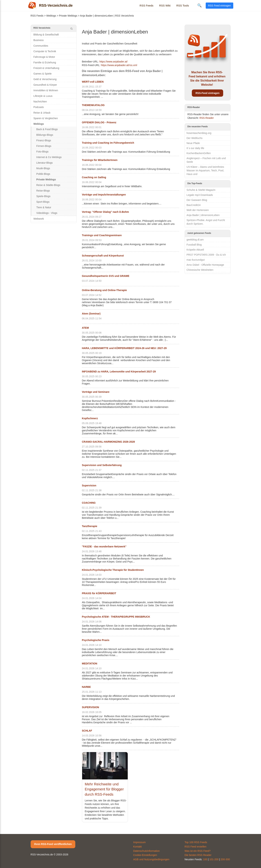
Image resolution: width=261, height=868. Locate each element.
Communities (41, 46)
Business (39, 40)
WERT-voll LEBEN (93, 82)
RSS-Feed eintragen (207, 93)
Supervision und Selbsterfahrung (102, 465)
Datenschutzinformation (147, 851)
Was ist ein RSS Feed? (198, 851)
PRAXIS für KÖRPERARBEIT (99, 593)
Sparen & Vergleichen (46, 118)
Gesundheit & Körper (45, 85)
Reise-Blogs (43, 191)
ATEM (85, 328)
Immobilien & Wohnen (46, 90)
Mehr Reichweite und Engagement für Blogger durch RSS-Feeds (104, 789)
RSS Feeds (147, 5)
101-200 (214, 859)
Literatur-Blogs (45, 163)
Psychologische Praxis (96, 640)
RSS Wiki (165, 5)
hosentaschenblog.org (199, 133)
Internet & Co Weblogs (49, 157)
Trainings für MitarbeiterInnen (100, 160)
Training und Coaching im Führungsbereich (108, 143)
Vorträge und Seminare (96, 392)
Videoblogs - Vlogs (47, 213)
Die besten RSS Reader (198, 855)
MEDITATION (90, 664)
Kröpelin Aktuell (195, 250)
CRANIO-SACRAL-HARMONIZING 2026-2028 (108, 442)
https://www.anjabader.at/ (113, 62)
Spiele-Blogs (43, 196)
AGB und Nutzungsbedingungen (151, 859)
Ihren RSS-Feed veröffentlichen (53, 844)
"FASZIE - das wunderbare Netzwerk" (104, 547)
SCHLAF (87, 731)
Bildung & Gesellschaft (46, 35)
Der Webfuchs (195, 138)
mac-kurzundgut (196, 260)
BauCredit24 (194, 205)
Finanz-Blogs (44, 140)
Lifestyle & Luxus (43, 96)
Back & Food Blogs (47, 129)
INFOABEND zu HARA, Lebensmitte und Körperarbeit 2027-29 (119, 372)
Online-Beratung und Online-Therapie (104, 290)
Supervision (89, 485)
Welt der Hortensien (198, 210)
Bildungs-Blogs (45, 135)
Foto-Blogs (43, 152)
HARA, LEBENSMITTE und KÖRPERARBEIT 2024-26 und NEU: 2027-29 (124, 348)
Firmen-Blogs (44, 146)
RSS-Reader (207, 118)
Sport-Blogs (43, 202)
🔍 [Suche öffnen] (199, 5)
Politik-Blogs (43, 174)
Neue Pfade (193, 143)
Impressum (140, 842)
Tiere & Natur (44, 207)
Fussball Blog (194, 245)
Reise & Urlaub (42, 113)
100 (205, 859)
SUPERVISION (91, 707)
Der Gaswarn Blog (197, 200)
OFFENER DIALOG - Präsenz (99, 122)
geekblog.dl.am (195, 240)
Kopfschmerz (90, 418)
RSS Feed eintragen (219, 6)
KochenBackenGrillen (199, 153)
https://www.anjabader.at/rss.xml (119, 65)
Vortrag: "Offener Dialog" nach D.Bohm (105, 212)
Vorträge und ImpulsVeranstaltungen (104, 195)
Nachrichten (40, 102)
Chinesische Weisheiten (200, 270)
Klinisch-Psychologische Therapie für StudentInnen (113, 570)
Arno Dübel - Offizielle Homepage (205, 265)
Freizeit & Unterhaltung (46, 68)
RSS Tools (183, 5)
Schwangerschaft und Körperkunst (103, 256)
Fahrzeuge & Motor (44, 57)
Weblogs (51, 16)
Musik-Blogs (43, 168)
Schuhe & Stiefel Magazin (201, 190)
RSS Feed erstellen (196, 847)
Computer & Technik (45, 51)
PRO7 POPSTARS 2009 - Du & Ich (206, 255)
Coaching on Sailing (94, 177)
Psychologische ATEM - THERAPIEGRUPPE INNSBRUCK (116, 617)
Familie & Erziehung (45, 62)
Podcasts (39, 107)
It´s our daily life (195, 148)
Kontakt (138, 847)
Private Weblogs (68, 16)
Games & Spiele (43, 74)
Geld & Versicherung (45, 79)
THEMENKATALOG (93, 105)
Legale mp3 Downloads (200, 195)
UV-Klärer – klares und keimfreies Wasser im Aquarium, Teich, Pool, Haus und (205, 170)
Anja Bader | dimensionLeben (203, 215)
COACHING (89, 503)
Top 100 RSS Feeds (196, 842)
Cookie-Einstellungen (145, 855)
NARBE (86, 687)
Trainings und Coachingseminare (102, 235)
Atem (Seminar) (91, 314)
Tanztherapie (90, 526)
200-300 (225, 859)
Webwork (39, 219)
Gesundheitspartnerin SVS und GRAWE (106, 276)
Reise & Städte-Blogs (48, 185)
